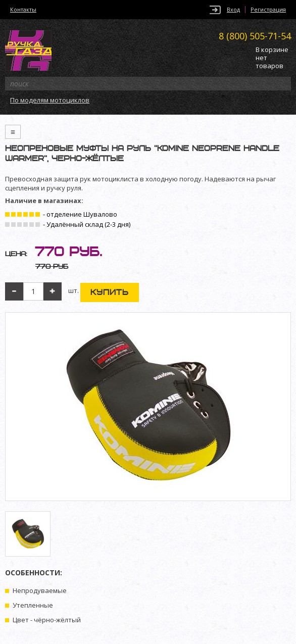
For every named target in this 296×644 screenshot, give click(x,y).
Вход (233, 10)
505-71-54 (255, 36)
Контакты (23, 10)
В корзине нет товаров (272, 58)
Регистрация (268, 10)
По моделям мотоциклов (50, 100)
